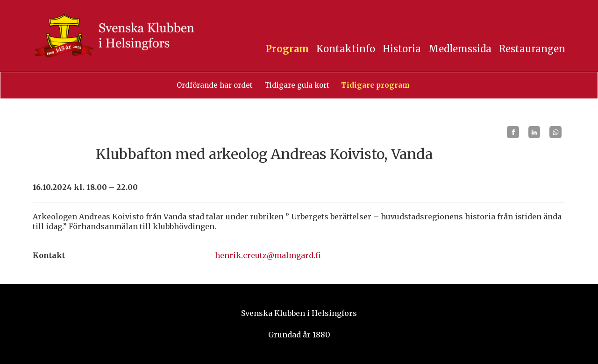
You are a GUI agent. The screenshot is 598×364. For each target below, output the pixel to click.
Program (287, 49)
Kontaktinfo (346, 49)
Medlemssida (460, 49)
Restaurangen (532, 49)
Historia (402, 49)
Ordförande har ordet (215, 85)
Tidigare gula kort (297, 85)
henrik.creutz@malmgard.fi (268, 255)
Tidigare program (375, 85)
